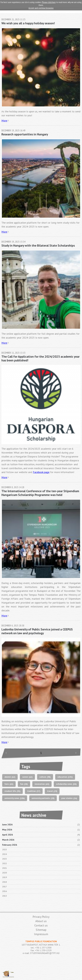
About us (41, 921)
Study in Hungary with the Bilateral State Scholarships (38, 245)
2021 (4, 868)
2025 (4, 850)
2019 (4, 877)
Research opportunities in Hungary (25, 134)
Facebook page (41, 472)
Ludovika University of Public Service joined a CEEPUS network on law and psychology (37, 631)
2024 (4, 854)
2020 (4, 873)
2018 (4, 882)
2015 (4, 896)
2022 (4, 863)
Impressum (41, 934)
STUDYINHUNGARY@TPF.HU (45, 953)
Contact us (41, 925)
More (4, 121)
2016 (4, 891)
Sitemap (41, 930)
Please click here (49, 2)
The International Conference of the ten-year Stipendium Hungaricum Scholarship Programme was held (40, 493)
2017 (4, 887)
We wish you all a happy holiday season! (28, 23)
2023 (4, 859)
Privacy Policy (41, 917)
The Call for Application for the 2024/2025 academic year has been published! (40, 358)
